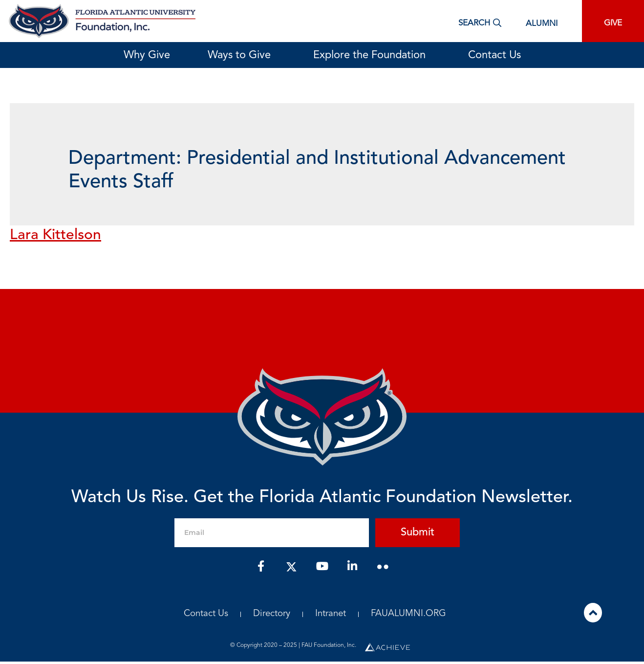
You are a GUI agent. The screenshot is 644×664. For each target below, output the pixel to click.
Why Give (147, 55)
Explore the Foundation (372, 55)
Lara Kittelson (55, 235)
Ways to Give (242, 55)
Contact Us (494, 55)
